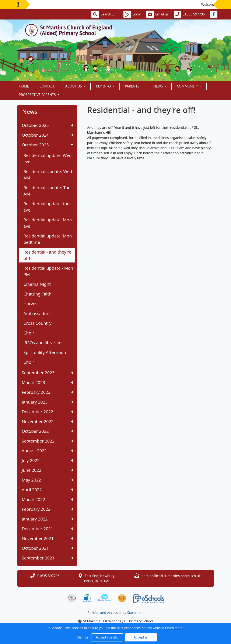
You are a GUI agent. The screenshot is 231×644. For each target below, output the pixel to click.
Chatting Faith (38, 294)
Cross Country (38, 323)
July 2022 (47, 460)
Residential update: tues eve (48, 207)
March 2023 (47, 382)
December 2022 (47, 412)
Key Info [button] (104, 86)
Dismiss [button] (83, 637)
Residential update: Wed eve (48, 159)
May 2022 (47, 480)
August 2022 (47, 451)
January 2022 (47, 519)
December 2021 (47, 529)
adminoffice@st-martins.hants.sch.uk (171, 576)
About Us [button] (74, 86)
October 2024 (47, 135)
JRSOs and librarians (44, 343)
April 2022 (47, 490)
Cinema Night (37, 284)
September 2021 (47, 558)
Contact (47, 86)
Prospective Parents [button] (38, 95)
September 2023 (47, 373)
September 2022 (47, 441)
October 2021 (47, 548)
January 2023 (47, 402)
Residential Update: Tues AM (48, 191)
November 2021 (47, 538)
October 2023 (48, 145)
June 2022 (47, 470)
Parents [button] (133, 86)
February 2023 (47, 392)
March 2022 (47, 499)
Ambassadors (37, 313)
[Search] (109, 14)
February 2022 (47, 509)
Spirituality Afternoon (45, 352)
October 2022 (47, 431)
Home (24, 86)
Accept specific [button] (107, 637)
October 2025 (47, 125)
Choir (29, 333)
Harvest (31, 304)
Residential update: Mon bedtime (48, 239)
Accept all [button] (141, 637)
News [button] (159, 86)
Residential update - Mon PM (48, 271)
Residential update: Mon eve (48, 223)
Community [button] (188, 86)
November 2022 (47, 421)
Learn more (174, 628)
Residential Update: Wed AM (48, 175)
